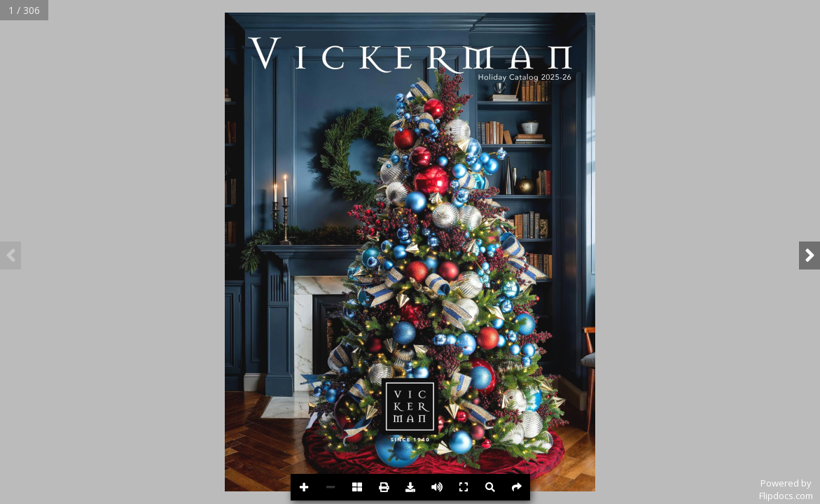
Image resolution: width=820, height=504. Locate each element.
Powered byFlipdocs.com (786, 489)
